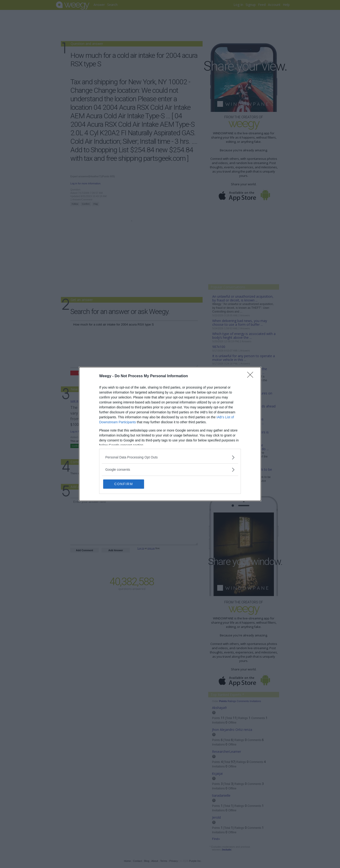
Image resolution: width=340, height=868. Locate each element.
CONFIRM (126, 484)
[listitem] (170, 457)
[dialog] (170, 434)
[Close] (252, 376)
